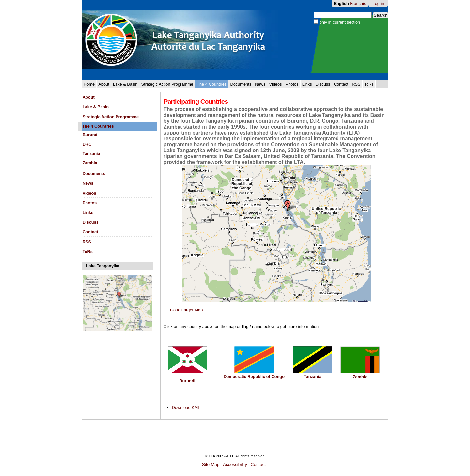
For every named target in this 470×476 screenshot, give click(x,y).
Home (89, 84)
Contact (341, 84)
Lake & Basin (125, 84)
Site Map (211, 464)
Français (358, 3)
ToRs (369, 84)
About (104, 84)
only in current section (340, 22)
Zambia (360, 377)
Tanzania (313, 377)
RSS (356, 84)
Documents (241, 84)
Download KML (186, 408)
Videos (276, 84)
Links (307, 84)
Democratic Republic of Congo (254, 377)
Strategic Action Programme (167, 84)
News (260, 84)
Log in (378, 3)
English (341, 3)
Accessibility (235, 464)
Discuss (323, 84)
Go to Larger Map (186, 310)
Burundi (187, 381)
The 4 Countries (212, 84)
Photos (292, 84)
